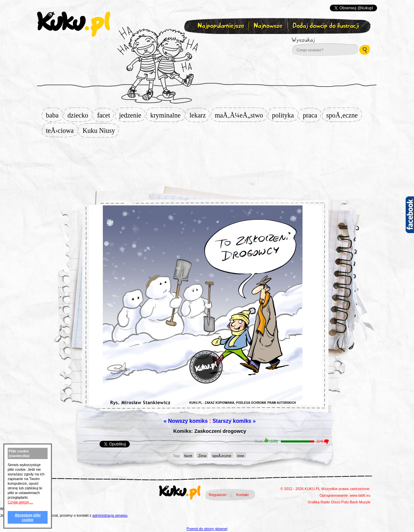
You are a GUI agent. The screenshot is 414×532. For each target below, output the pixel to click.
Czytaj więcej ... (20, 502)
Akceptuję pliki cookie (28, 517)
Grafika (314, 502)
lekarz (200, 115)
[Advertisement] (207, 159)
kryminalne (167, 115)
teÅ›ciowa (62, 131)
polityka (285, 115)
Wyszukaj (321, 40)
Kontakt (242, 495)
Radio (325, 502)
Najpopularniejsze (220, 26)
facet (106, 115)
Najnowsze (269, 26)
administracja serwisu (110, 515)
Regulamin (217, 495)
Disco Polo (340, 502)
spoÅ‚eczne (344, 115)
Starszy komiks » (234, 421)
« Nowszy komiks (186, 421)
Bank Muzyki (360, 502)
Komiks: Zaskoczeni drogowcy (209, 431)
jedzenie (132, 115)
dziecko (80, 115)
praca (312, 115)
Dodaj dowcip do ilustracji (326, 26)
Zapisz (206, 42)
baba (54, 115)
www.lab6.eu (360, 495)
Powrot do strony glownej (207, 529)
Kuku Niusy (101, 131)
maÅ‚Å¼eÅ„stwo (241, 115)
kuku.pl (74, 24)
